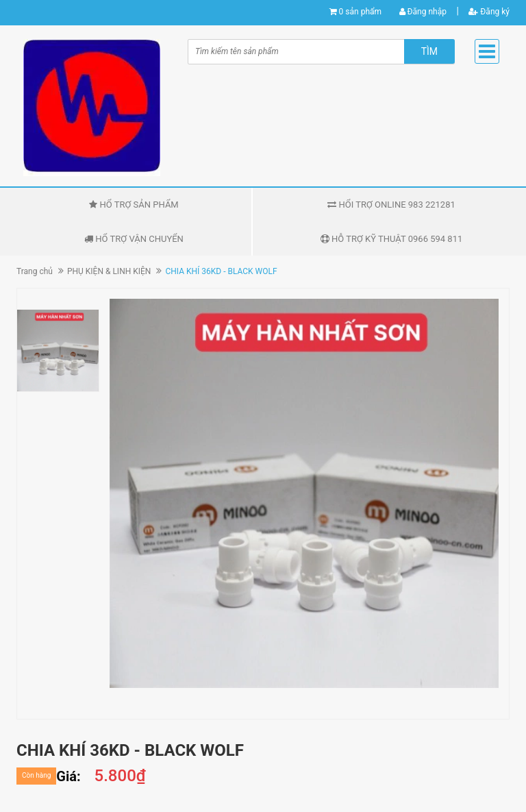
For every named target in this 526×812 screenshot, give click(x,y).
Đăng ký (489, 12)
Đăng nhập (423, 12)
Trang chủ (35, 271)
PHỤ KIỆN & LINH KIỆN (109, 271)
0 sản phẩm (360, 12)
